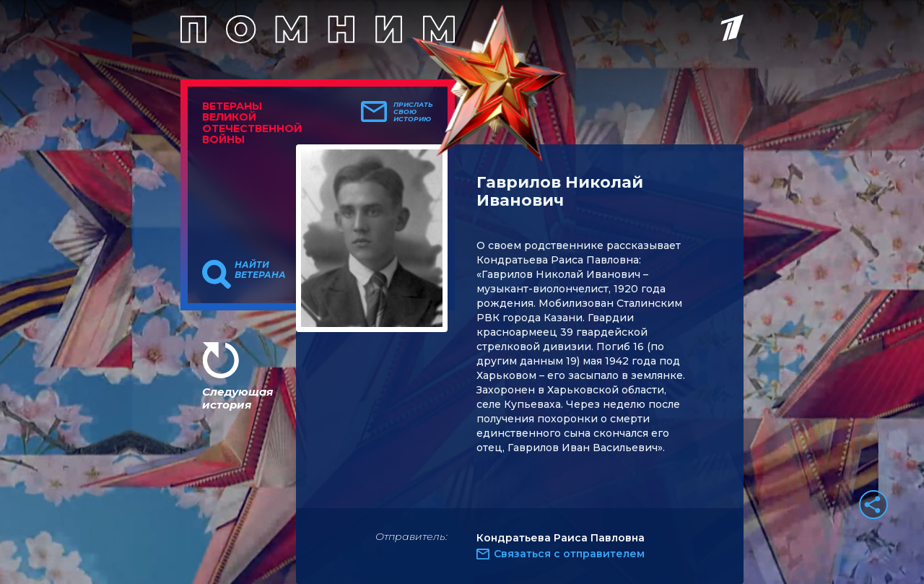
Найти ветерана (260, 270)
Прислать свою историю (413, 112)
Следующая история (237, 398)
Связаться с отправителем (569, 554)
